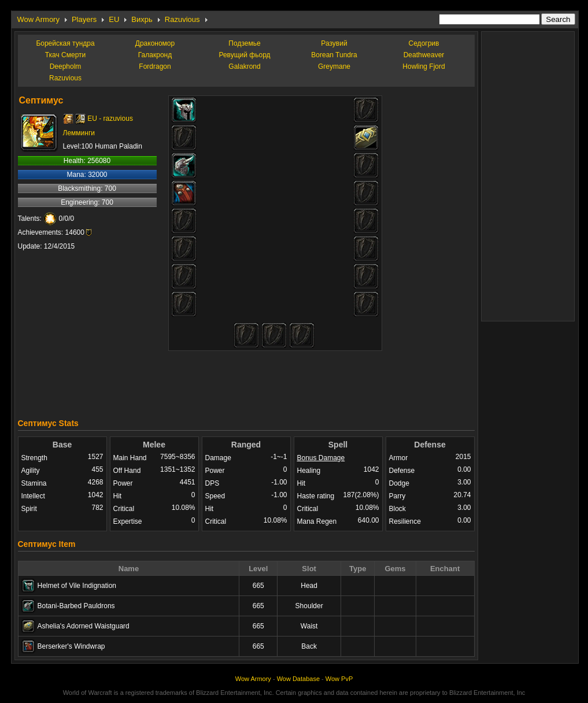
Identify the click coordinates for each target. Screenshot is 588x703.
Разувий (334, 43)
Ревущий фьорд (244, 55)
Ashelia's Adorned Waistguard (84, 626)
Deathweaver (424, 55)
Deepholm (66, 66)
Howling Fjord (424, 66)
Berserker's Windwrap (71, 646)
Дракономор (155, 43)
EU (114, 19)
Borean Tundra (334, 55)
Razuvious (182, 19)
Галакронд (155, 55)
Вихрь (142, 19)
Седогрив (424, 43)
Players (84, 19)
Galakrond (244, 66)
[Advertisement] (246, 382)
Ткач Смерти (66, 55)
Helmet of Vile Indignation (77, 586)
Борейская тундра (65, 43)
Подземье (244, 43)
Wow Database (298, 679)
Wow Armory (38, 19)
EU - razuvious (110, 119)
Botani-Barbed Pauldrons (76, 606)
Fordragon (155, 66)
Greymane (334, 66)
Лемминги (79, 133)
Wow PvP (339, 679)
